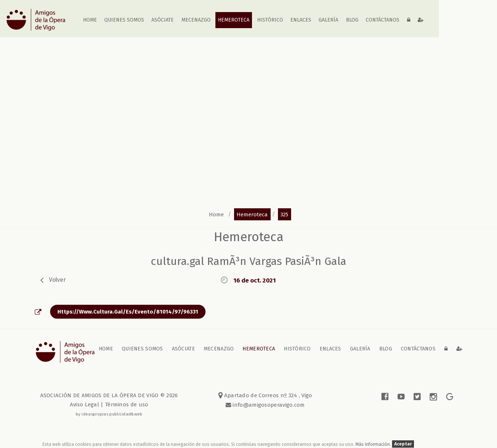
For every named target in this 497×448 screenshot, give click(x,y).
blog (352, 20)
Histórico (270, 20)
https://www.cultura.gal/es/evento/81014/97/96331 (128, 312)
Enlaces (301, 20)
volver (57, 279)
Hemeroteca (234, 20)
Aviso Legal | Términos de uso (109, 405)
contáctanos (383, 20)
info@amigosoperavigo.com (268, 405)
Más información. (374, 444)
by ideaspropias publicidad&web (109, 414)
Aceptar (403, 444)
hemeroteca (252, 214)
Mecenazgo (196, 20)
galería (329, 20)
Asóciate (163, 20)
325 (284, 214)
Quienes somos (124, 20)
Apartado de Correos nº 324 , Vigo (265, 395)
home (90, 20)
